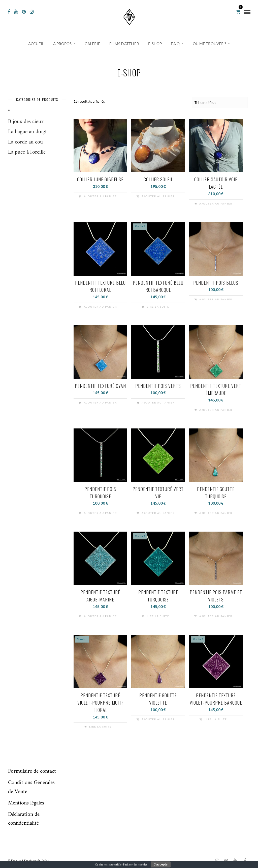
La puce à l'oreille (27, 152)
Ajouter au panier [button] (100, 196)
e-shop (155, 44)
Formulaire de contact (32, 771)
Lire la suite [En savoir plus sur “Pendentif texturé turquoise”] (158, 616)
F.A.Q (175, 44)
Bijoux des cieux (26, 122)
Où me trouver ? (209, 44)
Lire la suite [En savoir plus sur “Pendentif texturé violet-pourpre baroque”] (216, 719)
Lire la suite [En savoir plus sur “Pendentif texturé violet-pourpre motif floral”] (100, 726)
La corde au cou (25, 142)
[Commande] (220, 102)
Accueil (36, 44)
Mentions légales (26, 803)
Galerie (92, 44)
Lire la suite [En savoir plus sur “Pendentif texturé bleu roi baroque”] (158, 306)
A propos (62, 44)
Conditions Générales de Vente (31, 787)
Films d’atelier (124, 44)
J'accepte (160, 864)
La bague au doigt (27, 132)
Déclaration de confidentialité (24, 819)
